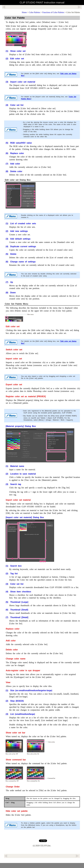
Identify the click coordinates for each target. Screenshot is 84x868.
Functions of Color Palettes (53, 12)
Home (24, 12)
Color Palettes (35, 12)
